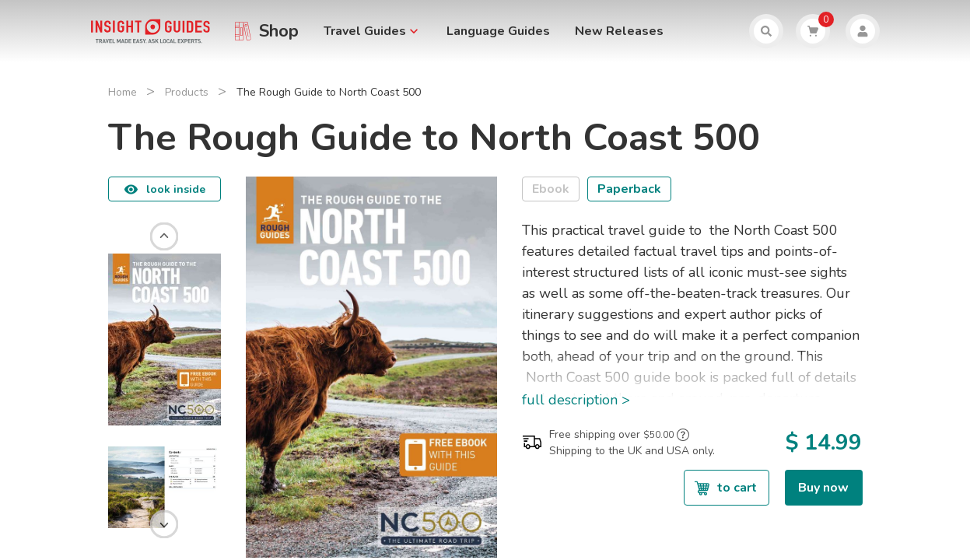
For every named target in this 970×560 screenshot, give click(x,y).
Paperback (629, 189)
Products (187, 92)
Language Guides (498, 31)
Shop (279, 31)
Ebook (551, 189)
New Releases (619, 31)
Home (123, 92)
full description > (576, 400)
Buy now (823, 488)
